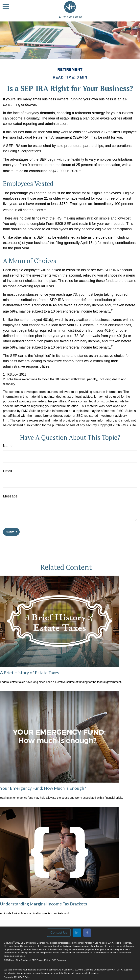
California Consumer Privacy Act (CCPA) (104, 970)
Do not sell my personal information (81, 973)
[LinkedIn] (77, 933)
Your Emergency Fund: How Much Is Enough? (43, 788)
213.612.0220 (70, 17)
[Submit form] (11, 532)
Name (8, 446)
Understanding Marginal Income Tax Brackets (44, 904)
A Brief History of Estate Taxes (30, 673)
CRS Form (9, 960)
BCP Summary (59, 960)
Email (7, 471)
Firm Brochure (23, 960)
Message (10, 496)
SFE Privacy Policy (41, 960)
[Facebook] (87, 933)
